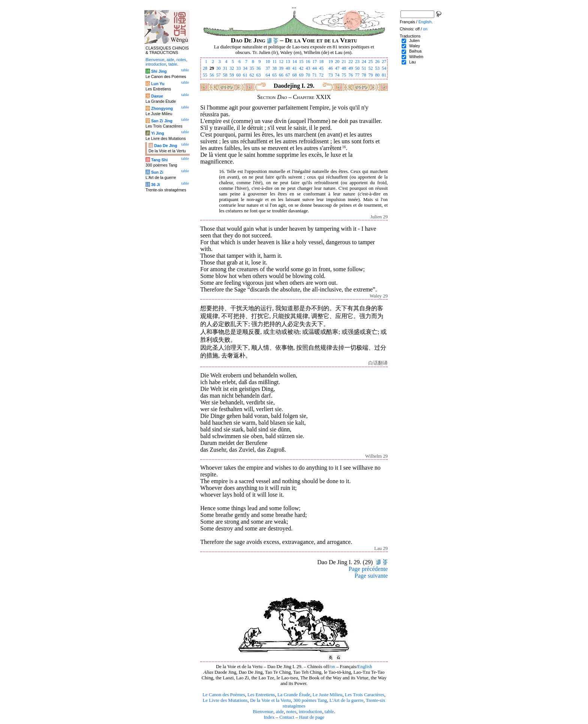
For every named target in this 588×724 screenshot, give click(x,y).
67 (288, 75)
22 (351, 62)
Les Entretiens (261, 695)
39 (281, 68)
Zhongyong (162, 108)
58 (225, 75)
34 (245, 68)
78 (364, 75)
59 (232, 75)
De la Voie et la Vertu (271, 700)
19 (330, 62)
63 (258, 75)
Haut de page (312, 717)
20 (337, 62)
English (365, 667)
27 (384, 62)
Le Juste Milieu (328, 695)
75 (344, 75)
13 (288, 62)
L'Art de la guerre (346, 700)
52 (370, 68)
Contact (287, 717)
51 (364, 68)
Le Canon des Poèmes (224, 695)
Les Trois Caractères (365, 695)
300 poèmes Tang (310, 700)
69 (301, 75)
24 (364, 62)
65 (274, 75)
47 (337, 68)
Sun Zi (157, 172)
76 (351, 75)
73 (330, 75)
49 (351, 68)
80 (377, 75)
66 (281, 75)
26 (377, 62)
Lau (412, 62)
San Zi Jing (162, 121)
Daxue (157, 96)
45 (321, 68)
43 (308, 68)
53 (377, 68)
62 (252, 75)
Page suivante (371, 576)
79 (370, 75)
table (329, 712)
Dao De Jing (166, 146)
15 (301, 62)
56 (212, 75)
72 (321, 75)
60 (238, 75)
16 (308, 62)
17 (315, 62)
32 (232, 68)
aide (280, 712)
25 (370, 62)
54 (384, 68)
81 (384, 75)
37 (268, 68)
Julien (414, 41)
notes (291, 712)
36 (258, 68)
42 (301, 68)
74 (337, 75)
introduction (311, 712)
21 (344, 62)
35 (252, 68)
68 (294, 75)
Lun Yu (158, 84)
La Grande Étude (294, 695)
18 (321, 62)
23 (357, 62)
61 (245, 75)
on (333, 667)
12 (281, 62)
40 (288, 68)
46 (330, 68)
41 (294, 68)
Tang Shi (159, 160)
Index (269, 717)
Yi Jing (158, 133)
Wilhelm (416, 57)
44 (315, 68)
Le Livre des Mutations (225, 700)
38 (274, 68)
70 (308, 75)
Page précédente (368, 569)
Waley (415, 46)
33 (238, 68)
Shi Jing (159, 71)
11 (274, 62)
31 (225, 68)
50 (357, 68)
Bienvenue (263, 712)
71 (315, 75)
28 (205, 68)
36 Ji (156, 185)
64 (268, 75)
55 (205, 75)
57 (218, 75)
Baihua (415, 51)
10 (268, 62)
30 (218, 68)
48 (344, 68)
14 (294, 62)
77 (357, 75)
